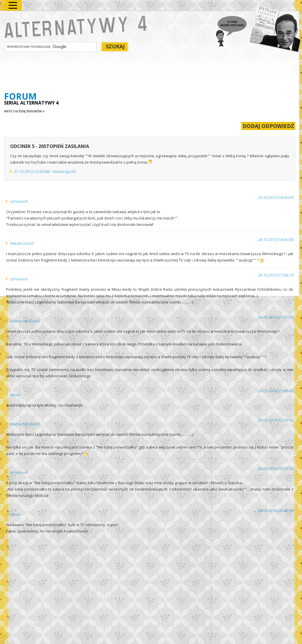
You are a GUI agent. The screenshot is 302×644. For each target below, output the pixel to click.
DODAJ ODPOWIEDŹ (268, 126)
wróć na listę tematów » (24, 111)
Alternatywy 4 (76, 25)
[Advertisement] (109, 73)
